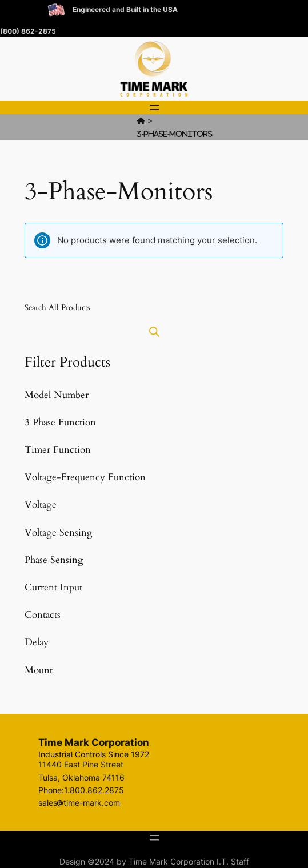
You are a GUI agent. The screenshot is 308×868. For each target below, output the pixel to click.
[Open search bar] (154, 331)
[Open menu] (154, 107)
